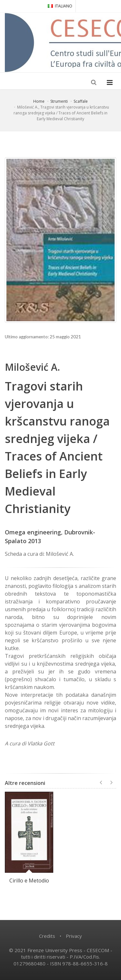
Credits (47, 936)
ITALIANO (60, 6)
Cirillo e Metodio (29, 881)
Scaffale (81, 101)
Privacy (74, 936)
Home (39, 101)
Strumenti (59, 101)
